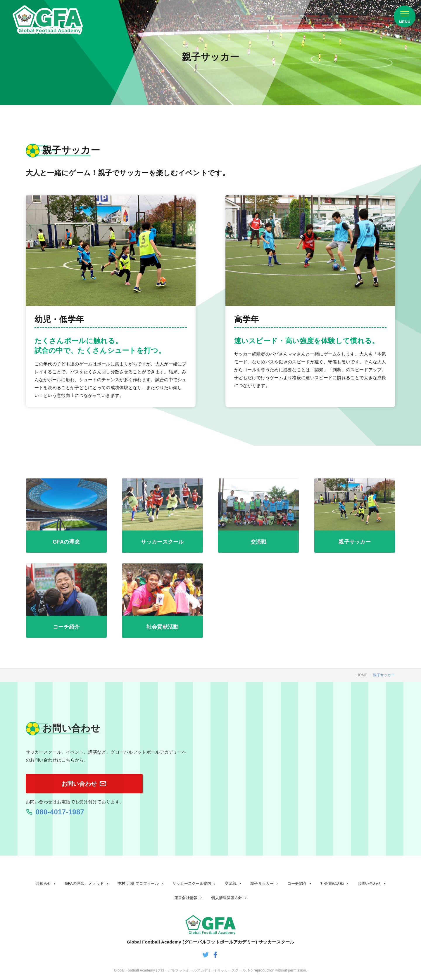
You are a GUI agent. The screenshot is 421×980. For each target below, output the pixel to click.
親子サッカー (262, 883)
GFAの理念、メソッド (84, 883)
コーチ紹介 (297, 883)
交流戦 (231, 883)
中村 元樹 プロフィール (138, 883)
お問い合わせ (369, 883)
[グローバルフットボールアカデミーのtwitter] (206, 955)
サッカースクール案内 (192, 883)
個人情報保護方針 (227, 898)
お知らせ (43, 883)
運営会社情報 (186, 898)
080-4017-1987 (60, 815)
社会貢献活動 (332, 883)
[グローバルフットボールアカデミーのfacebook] (215, 955)
